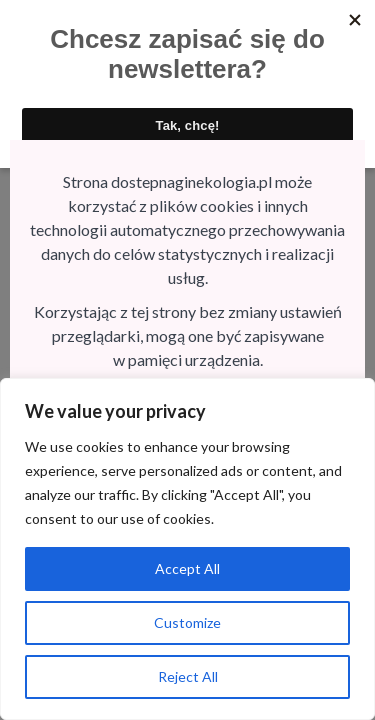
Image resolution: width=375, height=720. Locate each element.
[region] (187, 549)
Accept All (187, 568)
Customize (187, 622)
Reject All (188, 676)
